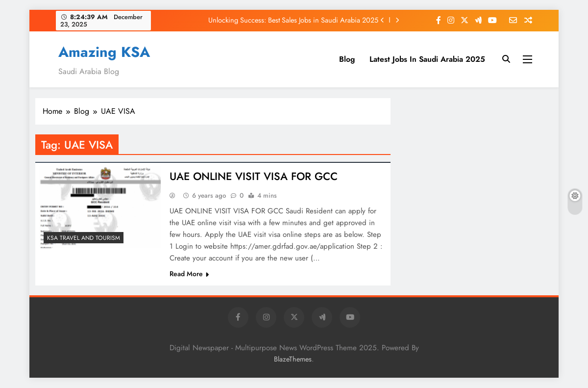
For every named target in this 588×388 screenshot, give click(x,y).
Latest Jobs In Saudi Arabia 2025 (427, 59)
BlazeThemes (293, 360)
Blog (347, 59)
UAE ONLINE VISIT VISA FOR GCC (255, 177)
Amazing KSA (104, 52)
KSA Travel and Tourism (84, 238)
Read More (189, 274)
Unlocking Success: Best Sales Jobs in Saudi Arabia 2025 (293, 20)
